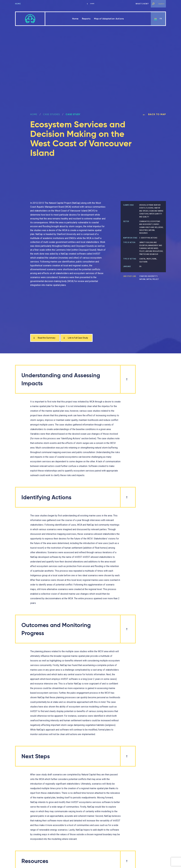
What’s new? (142, 4)
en (156, 19)
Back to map (154, 114)
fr (161, 19)
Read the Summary (45, 338)
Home (18, 4)
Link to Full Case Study (79, 338)
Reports (86, 19)
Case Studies (51, 114)
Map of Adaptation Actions (109, 19)
